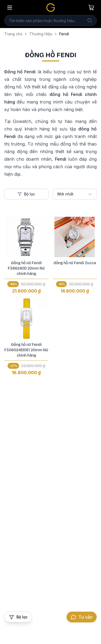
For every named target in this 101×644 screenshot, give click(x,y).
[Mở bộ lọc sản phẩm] (18, 617)
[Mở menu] (10, 8)
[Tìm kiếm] (90, 20)
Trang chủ (13, 34)
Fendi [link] (64, 34)
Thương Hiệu (41, 34)
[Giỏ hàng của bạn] (91, 8)
